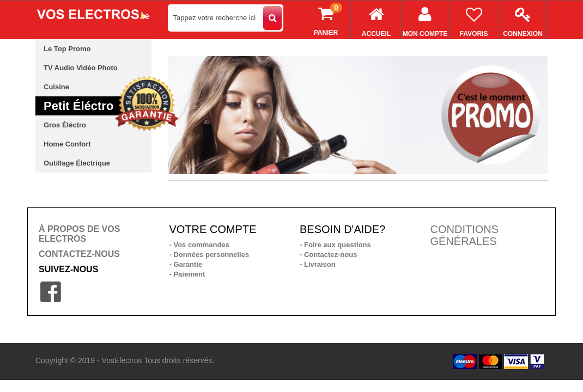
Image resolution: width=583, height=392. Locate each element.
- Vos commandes (199, 245)
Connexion (523, 19)
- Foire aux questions (335, 245)
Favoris (474, 19)
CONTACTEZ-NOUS (79, 254)
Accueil (376, 19)
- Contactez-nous (328, 255)
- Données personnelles (209, 255)
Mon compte (425, 19)
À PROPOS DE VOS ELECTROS (79, 234)
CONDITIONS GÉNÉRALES (465, 235)
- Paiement (187, 274)
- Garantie (186, 264)
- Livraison (318, 264)
